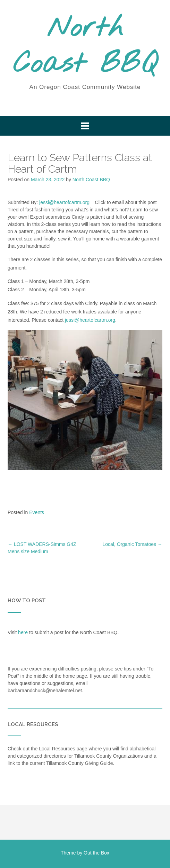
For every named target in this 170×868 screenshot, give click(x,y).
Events (37, 512)
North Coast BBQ (85, 47)
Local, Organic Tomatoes (133, 544)
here (23, 632)
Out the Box (96, 853)
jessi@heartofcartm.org (64, 202)
